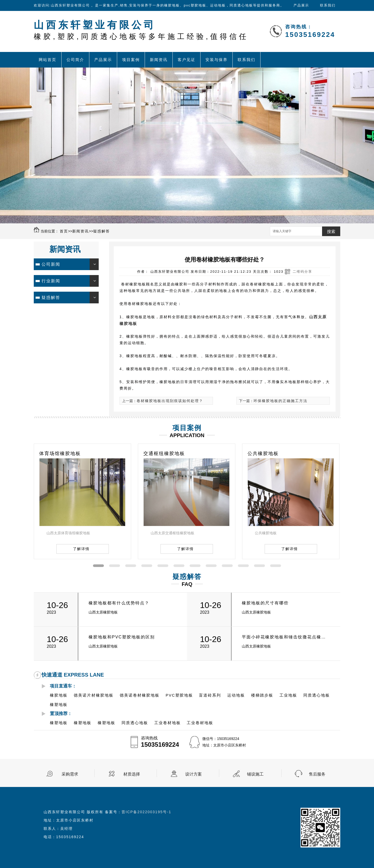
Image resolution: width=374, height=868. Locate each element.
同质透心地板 (317, 695)
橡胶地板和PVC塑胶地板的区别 (122, 637)
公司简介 (75, 60)
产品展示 (301, 5)
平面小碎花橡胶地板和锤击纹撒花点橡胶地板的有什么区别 (285, 637)
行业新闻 (51, 281)
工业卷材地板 (168, 723)
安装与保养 (216, 60)
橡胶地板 (59, 695)
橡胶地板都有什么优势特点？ (119, 603)
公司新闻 (51, 264)
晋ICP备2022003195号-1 (146, 812)
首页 (64, 231)
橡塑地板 (59, 705)
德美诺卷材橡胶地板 (140, 695)
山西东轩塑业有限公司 (141, 30)
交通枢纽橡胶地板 (164, 453)
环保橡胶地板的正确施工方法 (280, 401)
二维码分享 (302, 272)
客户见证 (186, 60)
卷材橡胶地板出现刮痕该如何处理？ (170, 401)
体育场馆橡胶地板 (60, 453)
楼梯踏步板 (262, 695)
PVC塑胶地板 (179, 695)
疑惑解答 (102, 231)
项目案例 (131, 60)
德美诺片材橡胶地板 (94, 695)
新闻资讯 (159, 60)
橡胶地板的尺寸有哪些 (265, 603)
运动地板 (236, 695)
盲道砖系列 (210, 695)
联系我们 (328, 5)
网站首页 (48, 60)
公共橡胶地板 (263, 453)
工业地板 (288, 695)
